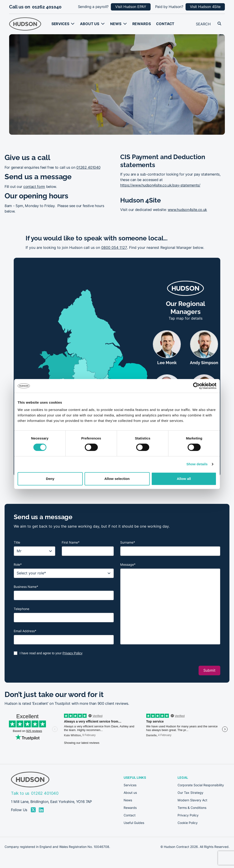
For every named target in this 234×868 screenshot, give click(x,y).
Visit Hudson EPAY (131, 7)
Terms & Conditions (192, 808)
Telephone (21, 609)
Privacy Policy (73, 653)
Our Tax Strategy (190, 793)
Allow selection (117, 479)
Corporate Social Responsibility (201, 785)
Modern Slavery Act (192, 800)
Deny (50, 479)
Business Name (26, 587)
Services (60, 24)
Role (18, 565)
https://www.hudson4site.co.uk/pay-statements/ (160, 185)
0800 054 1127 (114, 248)
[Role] (64, 573)
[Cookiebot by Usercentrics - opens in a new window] (196, 386)
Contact (165, 24)
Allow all (184, 479)
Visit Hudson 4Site (205, 7)
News (116, 24)
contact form (34, 187)
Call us (24, 102)
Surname (128, 542)
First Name (71, 542)
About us (90, 24)
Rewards (142, 24)
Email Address (25, 631)
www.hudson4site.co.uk (187, 210)
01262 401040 (47, 7)
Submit (209, 670)
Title (17, 542)
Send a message (69, 102)
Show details (197, 464)
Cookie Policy (188, 823)
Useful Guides (134, 823)
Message (128, 565)
